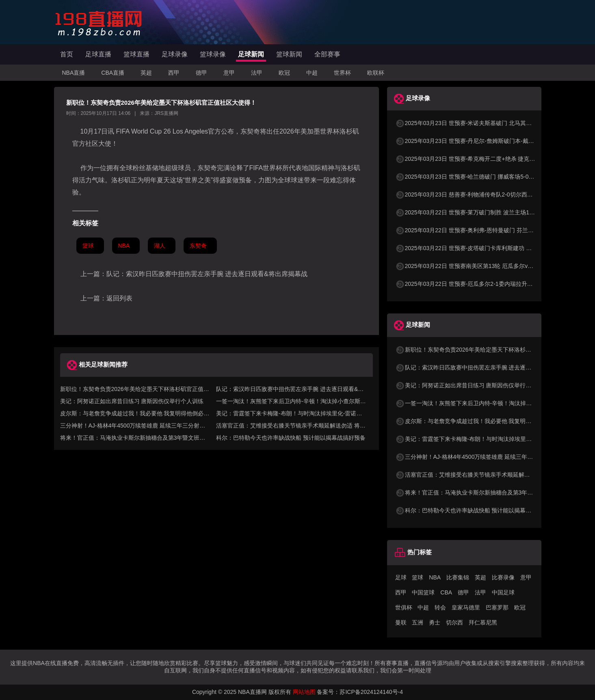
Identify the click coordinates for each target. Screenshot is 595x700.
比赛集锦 (458, 577)
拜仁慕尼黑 (483, 622)
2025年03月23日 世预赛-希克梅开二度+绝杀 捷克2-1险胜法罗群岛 (484, 159)
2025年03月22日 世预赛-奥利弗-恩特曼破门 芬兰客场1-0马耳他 (480, 230)
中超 (312, 73)
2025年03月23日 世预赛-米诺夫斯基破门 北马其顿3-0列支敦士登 (482, 123)
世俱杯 (404, 607)
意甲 (229, 73)
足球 (401, 577)
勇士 (435, 622)
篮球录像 (213, 54)
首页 (67, 54)
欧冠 (284, 73)
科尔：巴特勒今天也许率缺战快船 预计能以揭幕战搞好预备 (291, 438)
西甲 (174, 73)
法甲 (257, 73)
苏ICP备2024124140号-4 (371, 692)
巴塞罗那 (497, 607)
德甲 (201, 73)
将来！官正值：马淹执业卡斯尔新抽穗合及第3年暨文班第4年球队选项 (489, 493)
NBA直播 (74, 73)
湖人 (160, 246)
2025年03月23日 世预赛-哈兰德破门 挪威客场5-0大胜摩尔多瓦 (479, 177)
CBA (446, 592)
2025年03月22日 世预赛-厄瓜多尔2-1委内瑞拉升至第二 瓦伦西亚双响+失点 (495, 284)
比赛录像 (503, 577)
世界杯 (342, 73)
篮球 (88, 246)
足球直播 (98, 54)
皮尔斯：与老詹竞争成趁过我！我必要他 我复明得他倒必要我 (478, 421)
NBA (124, 246)
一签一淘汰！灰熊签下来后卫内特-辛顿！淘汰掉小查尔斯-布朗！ (481, 403)
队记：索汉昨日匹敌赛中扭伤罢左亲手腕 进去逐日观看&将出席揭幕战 (207, 274)
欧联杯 (376, 73)
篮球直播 (136, 54)
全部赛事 (327, 54)
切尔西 (454, 622)
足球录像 (175, 54)
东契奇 (250, 131)
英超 (146, 73)
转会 (440, 607)
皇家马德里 (466, 607)
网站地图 (304, 692)
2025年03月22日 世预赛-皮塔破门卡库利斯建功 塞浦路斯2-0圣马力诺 (488, 248)
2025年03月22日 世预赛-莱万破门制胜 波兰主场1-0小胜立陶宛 (479, 212)
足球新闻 (251, 54)
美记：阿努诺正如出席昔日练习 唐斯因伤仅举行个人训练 (132, 401)
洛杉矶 (349, 131)
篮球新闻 (289, 54)
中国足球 (503, 592)
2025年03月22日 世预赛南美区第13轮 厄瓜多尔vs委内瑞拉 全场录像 (487, 266)
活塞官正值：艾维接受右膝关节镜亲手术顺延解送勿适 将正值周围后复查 (492, 475)
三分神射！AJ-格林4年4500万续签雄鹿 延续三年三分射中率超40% (484, 457)
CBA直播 (113, 73)
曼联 (401, 622)
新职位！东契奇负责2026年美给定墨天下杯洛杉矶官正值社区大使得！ (489, 350)
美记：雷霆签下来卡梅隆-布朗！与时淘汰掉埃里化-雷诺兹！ (476, 439)
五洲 (418, 622)
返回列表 (119, 298)
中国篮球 (423, 592)
